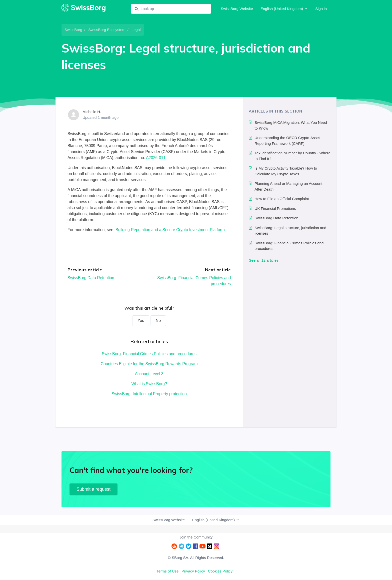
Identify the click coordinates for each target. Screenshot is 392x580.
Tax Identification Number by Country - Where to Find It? (292, 156)
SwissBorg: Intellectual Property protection (149, 394)
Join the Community (196, 537)
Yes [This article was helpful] (141, 321)
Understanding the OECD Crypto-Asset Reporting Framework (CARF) (287, 141)
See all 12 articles (263, 260)
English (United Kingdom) (284, 9)
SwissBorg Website (237, 9)
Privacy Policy (193, 571)
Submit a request (93, 489)
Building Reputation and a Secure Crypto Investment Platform (170, 230)
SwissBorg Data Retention (91, 278)
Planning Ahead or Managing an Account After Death (288, 186)
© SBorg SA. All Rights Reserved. (196, 558)
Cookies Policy (220, 571)
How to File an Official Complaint (282, 199)
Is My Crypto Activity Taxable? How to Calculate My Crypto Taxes (286, 171)
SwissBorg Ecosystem (107, 30)
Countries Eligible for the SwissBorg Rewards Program (149, 364)
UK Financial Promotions (275, 208)
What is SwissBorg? (149, 384)
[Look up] (171, 9)
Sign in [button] (321, 9)
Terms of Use (167, 571)
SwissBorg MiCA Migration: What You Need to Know (291, 125)
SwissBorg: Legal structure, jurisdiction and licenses (290, 231)
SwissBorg (73, 30)
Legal (136, 30)
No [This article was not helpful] (158, 321)
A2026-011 (156, 158)
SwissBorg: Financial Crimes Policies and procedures (149, 354)
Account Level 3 (149, 374)
